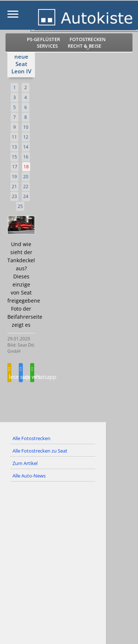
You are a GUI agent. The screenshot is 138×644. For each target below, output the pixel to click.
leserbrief (9, 373)
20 (26, 177)
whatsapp (32, 373)
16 (26, 157)
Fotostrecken (88, 39)
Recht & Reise (85, 46)
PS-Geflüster (43, 39)
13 (14, 147)
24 (26, 196)
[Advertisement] (69, 569)
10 (26, 127)
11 (14, 137)
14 (26, 147)
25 (20, 206)
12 (26, 137)
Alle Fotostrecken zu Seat (40, 451)
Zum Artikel (25, 463)
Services (47, 46)
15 (14, 157)
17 (15, 167)
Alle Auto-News (29, 476)
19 (14, 177)
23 (14, 196)
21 (14, 186)
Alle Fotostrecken (31, 438)
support (21, 373)
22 (26, 186)
